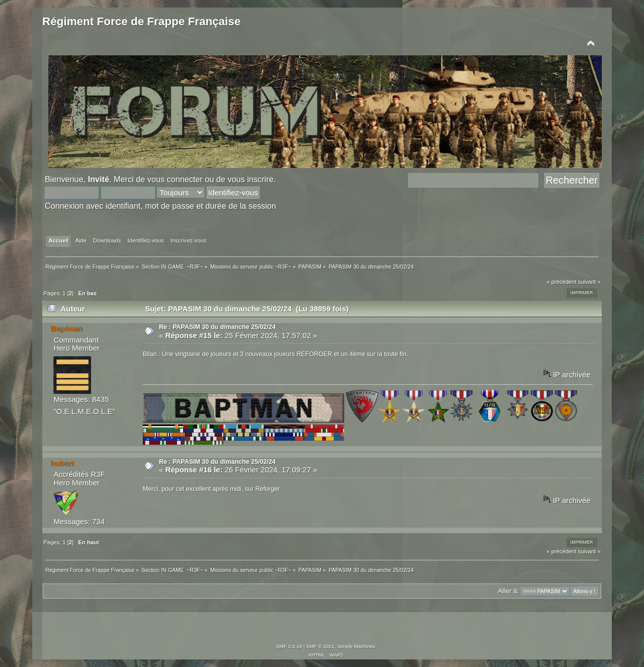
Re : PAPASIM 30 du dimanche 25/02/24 (217, 327)
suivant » (589, 282)
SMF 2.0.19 (289, 646)
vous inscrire (250, 179)
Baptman (66, 328)
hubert (62, 463)
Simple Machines (356, 646)
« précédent (561, 282)
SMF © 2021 (320, 646)
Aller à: (509, 591)
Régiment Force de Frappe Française (141, 21)
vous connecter (175, 179)
